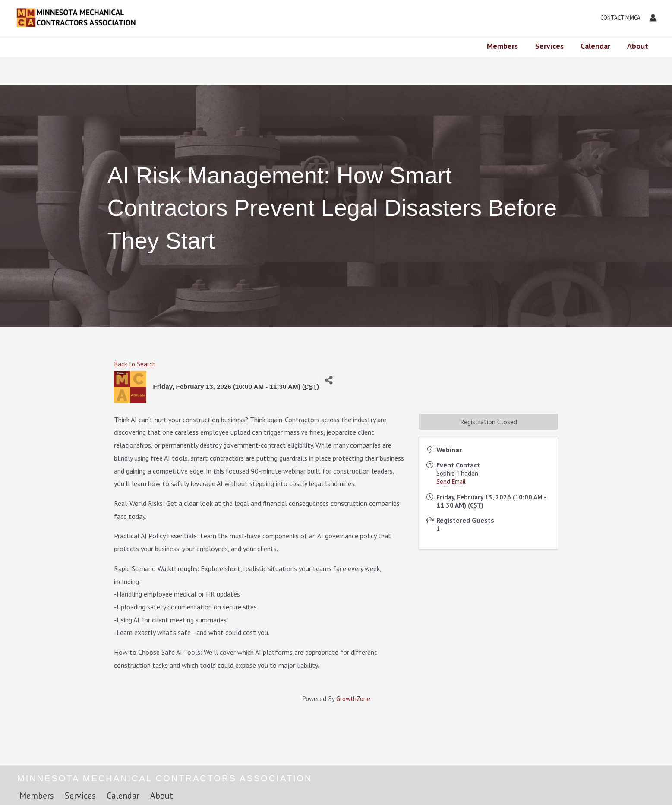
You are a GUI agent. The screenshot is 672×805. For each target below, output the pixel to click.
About (639, 46)
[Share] (329, 380)
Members (508, 46)
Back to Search (135, 364)
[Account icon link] (653, 18)
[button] (618, 18)
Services (553, 46)
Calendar (598, 46)
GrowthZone (353, 699)
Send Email (451, 481)
